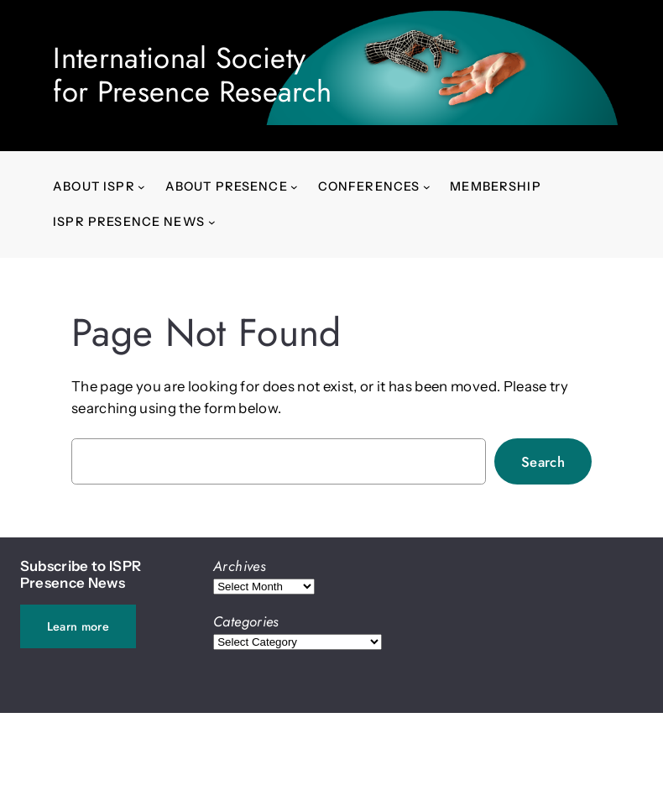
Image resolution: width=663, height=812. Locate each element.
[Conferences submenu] (427, 187)
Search (543, 462)
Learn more (78, 626)
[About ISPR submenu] (141, 187)
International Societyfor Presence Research (192, 75)
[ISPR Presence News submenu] (212, 222)
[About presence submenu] (294, 187)
